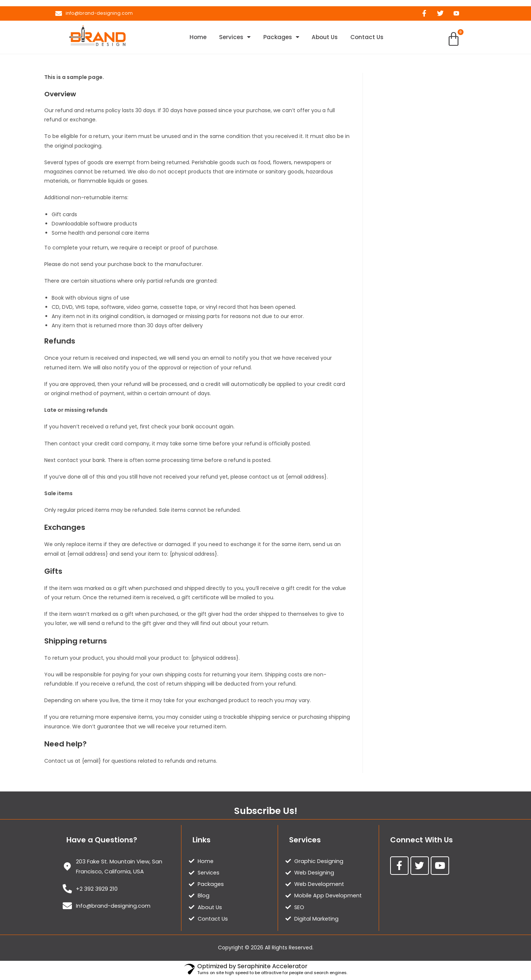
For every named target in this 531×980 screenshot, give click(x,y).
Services (232, 38)
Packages (281, 38)
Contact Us (373, 38)
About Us (328, 38)
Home (192, 38)
